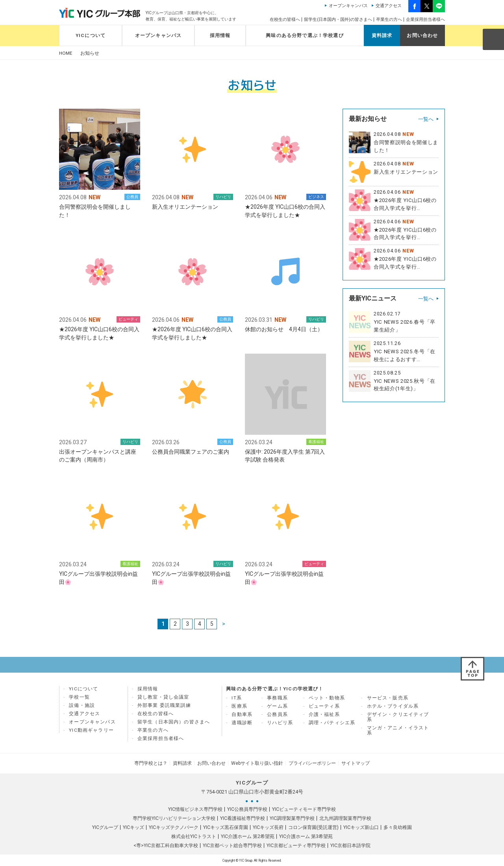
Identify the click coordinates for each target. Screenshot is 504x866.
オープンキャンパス (348, 6)
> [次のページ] (224, 624)
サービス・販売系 (388, 698)
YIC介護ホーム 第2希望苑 (248, 836)
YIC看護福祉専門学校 (243, 818)
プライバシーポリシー (311, 763)
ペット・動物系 (327, 698)
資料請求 (382, 35)
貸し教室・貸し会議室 (163, 697)
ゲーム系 (277, 707)
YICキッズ (133, 827)
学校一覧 (79, 697)
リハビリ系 (280, 723)
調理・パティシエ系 (332, 723)
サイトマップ (354, 763)
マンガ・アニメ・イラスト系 (398, 731)
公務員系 (277, 715)
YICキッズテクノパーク (174, 827)
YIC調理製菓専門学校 (292, 818)
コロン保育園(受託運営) (313, 827)
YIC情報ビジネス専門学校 (195, 809)
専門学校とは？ (153, 763)
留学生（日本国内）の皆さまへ (174, 722)
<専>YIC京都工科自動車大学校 (166, 845)
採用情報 (220, 35)
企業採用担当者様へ (425, 19)
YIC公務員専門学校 (247, 809)
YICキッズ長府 (268, 827)
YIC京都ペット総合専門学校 (232, 845)
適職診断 (242, 723)
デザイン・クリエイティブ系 (398, 717)
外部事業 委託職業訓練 (164, 706)
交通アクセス (389, 6)
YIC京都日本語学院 (350, 845)
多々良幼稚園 (398, 827)
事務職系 (277, 698)
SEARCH (493, 39)
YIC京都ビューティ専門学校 (296, 845)
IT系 (237, 698)
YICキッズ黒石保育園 (226, 827)
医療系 (239, 707)
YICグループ (105, 827)
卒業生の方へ (389, 19)
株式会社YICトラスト (194, 836)
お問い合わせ (422, 35)
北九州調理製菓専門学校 (345, 818)
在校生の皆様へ (285, 19)
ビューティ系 (324, 707)
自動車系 (242, 715)
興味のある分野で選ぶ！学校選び (305, 35)
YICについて (91, 35)
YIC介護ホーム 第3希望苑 (306, 836)
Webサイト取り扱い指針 (257, 763)
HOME (66, 53)
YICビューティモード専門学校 (304, 809)
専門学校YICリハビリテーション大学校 (174, 818)
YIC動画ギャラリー (91, 731)
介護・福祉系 (324, 715)
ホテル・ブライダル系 (393, 707)
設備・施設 (82, 706)
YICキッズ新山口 (361, 827)
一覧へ (426, 119)
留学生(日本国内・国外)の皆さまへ (338, 19)
